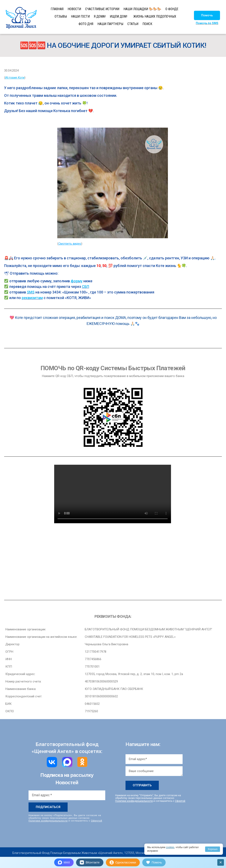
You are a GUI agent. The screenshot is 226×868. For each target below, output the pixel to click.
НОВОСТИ (74, 9)
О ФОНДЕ (172, 9)
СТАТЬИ (133, 24)
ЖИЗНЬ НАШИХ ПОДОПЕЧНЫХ (155, 16)
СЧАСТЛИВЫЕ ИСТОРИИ (102, 9)
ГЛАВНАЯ (57, 9)
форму (77, 281)
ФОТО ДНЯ (86, 24)
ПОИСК (147, 24)
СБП (85, 287)
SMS (31, 292)
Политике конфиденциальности (48, 821)
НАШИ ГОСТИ (80, 16)
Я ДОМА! (100, 16)
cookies (170, 847)
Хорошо (213, 849)
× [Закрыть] (221, 862)
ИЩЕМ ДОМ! (118, 16)
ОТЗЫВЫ (61, 16)
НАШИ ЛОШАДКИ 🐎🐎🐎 (142, 9)
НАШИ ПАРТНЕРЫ (110, 24)
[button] (207, 15)
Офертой (97, 821)
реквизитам (32, 298)
